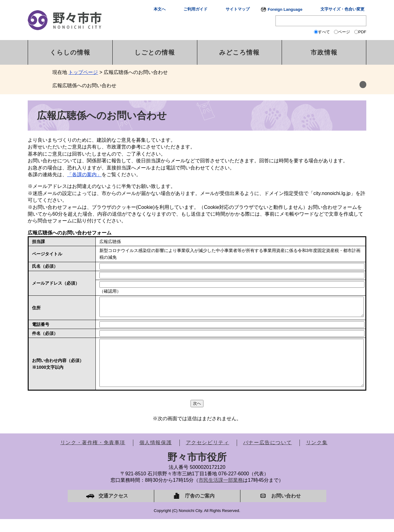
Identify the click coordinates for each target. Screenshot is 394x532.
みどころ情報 (239, 52)
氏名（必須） (45, 266)
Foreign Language (285, 9)
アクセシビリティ (208, 455)
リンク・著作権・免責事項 (93, 455)
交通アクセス (113, 509)
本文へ (160, 9)
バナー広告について (267, 455)
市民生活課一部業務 (221, 493)
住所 (36, 310)
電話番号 (41, 328)
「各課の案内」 (84, 175)
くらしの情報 (70, 52)
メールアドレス (56, 283)
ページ (344, 32)
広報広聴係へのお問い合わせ (84, 85)
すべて (324, 32)
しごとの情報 (155, 52)
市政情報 (324, 52)
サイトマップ (238, 9)
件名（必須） (45, 337)
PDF (362, 32)
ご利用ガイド (195, 9)
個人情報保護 (156, 455)
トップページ (83, 72)
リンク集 (317, 455)
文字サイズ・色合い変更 (342, 9)
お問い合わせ (286, 509)
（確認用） (110, 291)
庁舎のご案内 (200, 509)
